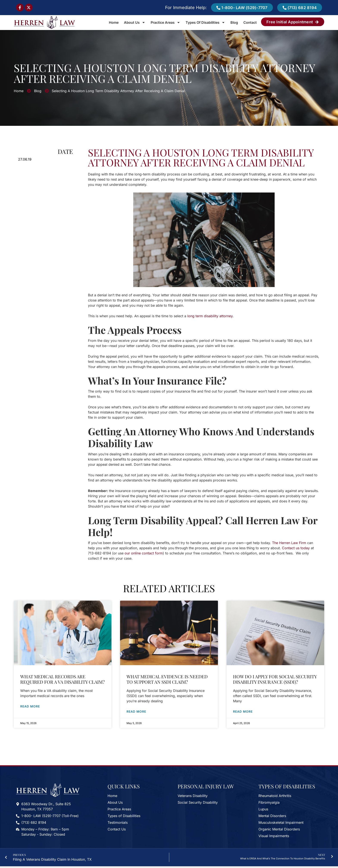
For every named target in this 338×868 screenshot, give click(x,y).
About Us (135, 22)
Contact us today (296, 548)
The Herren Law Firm (289, 543)
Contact (250, 22)
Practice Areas (165, 22)
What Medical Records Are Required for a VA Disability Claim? (63, 676)
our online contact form (144, 553)
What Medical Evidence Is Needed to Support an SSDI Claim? (167, 676)
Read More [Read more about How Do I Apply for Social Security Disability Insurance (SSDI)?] (243, 708)
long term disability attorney (210, 316)
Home (114, 22)
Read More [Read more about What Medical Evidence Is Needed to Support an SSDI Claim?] (136, 708)
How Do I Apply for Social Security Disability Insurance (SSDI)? (275, 676)
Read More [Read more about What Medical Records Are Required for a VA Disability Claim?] (30, 703)
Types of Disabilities (205, 22)
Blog (234, 22)
